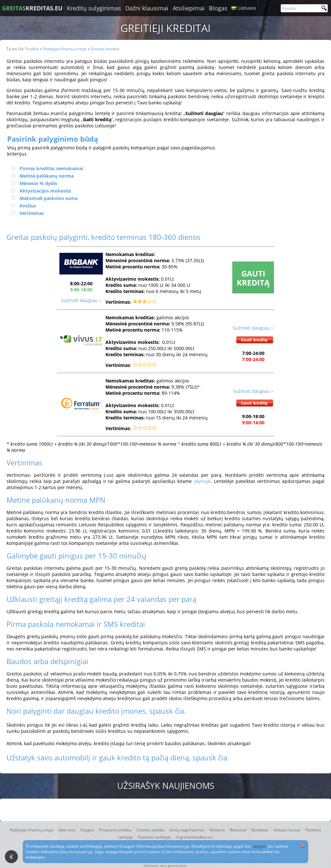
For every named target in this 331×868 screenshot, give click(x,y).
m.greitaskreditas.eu (194, 837)
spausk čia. (168, 711)
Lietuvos (247, 8)
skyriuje (202, 481)
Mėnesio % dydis (38, 183)
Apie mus (67, 830)
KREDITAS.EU (32, 8)
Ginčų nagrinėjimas (187, 830)
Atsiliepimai (189, 8)
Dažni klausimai (147, 8)
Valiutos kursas (287, 830)
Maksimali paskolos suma (49, 198)
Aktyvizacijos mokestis (45, 191)
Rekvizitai (238, 830)
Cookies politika (150, 830)
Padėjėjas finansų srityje (32, 830)
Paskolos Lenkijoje (154, 837)
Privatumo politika (115, 830)
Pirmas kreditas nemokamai (51, 168)
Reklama (217, 830)
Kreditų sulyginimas (94, 8)
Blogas (218, 8)
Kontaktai (260, 830)
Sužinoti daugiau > (81, 300)
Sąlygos (87, 830)
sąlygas (259, 846)
